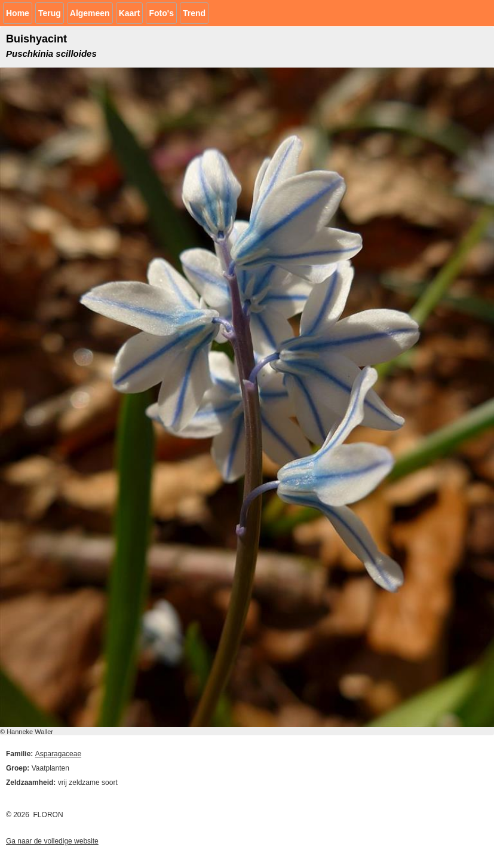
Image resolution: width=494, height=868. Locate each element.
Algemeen (90, 13)
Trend (194, 13)
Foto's (161, 13)
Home (18, 13)
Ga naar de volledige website (52, 841)
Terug (50, 13)
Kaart (130, 13)
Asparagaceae (58, 754)
